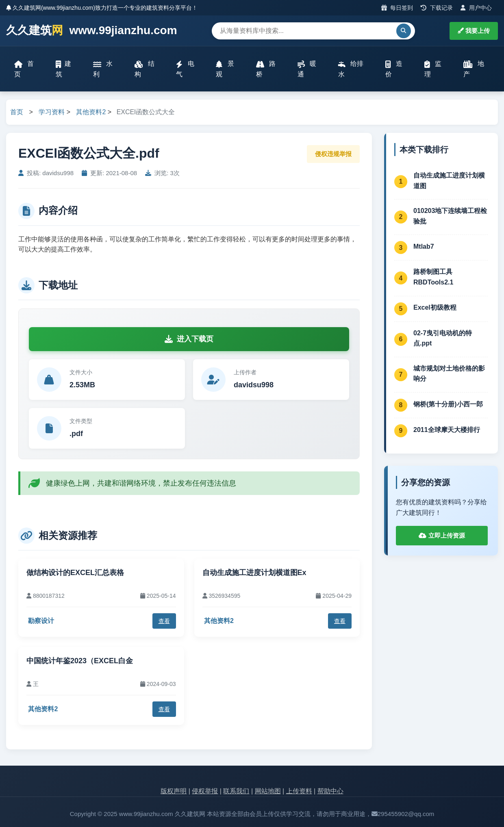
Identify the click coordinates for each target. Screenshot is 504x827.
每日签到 (397, 8)
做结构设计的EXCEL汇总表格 (75, 573)
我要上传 (474, 31)
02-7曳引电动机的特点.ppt (443, 338)
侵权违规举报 (333, 154)
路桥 (266, 69)
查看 (164, 621)
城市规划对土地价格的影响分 (449, 374)
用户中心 (476, 8)
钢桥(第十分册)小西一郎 (448, 404)
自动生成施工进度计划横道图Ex (254, 573)
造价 (394, 69)
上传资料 (299, 791)
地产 (474, 69)
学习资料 (52, 112)
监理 (433, 69)
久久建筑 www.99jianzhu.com (92, 31)
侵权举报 (205, 791)
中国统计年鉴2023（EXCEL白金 (80, 661)
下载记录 (437, 8)
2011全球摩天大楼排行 (447, 430)
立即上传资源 (442, 535)
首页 (24, 69)
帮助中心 (330, 791)
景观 (225, 69)
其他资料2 (91, 112)
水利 (103, 69)
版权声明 (174, 791)
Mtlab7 (424, 246)
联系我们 (236, 791)
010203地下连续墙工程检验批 (450, 216)
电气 (185, 69)
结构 (144, 69)
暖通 (307, 69)
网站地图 (268, 791)
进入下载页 (189, 339)
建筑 (63, 69)
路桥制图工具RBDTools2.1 (433, 277)
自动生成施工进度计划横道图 (449, 181)
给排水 (351, 69)
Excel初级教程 (435, 307)
